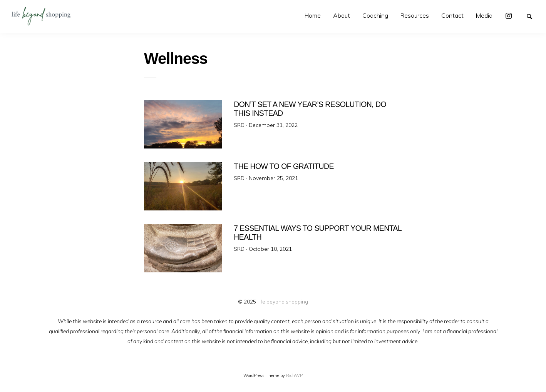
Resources (415, 15)
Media (484, 15)
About (342, 15)
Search (533, 16)
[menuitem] (313, 16)
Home (313, 15)
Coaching (375, 15)
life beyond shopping (283, 301)
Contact (452, 15)
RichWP (294, 375)
